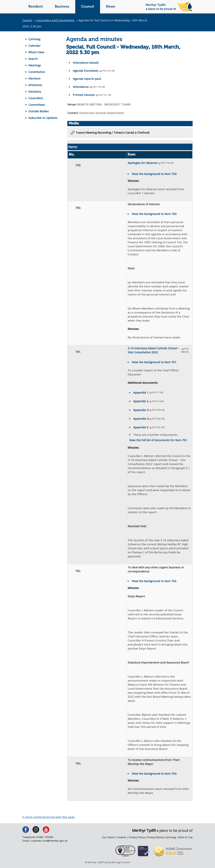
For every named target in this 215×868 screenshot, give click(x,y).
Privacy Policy (136, 840)
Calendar (34, 46)
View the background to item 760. (154, 214)
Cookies (121, 840)
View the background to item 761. (154, 363)
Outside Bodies (39, 111)
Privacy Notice (155, 840)
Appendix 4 (149, 419)
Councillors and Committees (56, 20)
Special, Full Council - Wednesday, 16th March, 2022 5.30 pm (123, 50)
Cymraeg (34, 39)
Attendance (89, 87)
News (111, 7)
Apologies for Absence (151, 163)
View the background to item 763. (154, 776)
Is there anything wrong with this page (49, 820)
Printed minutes (92, 95)
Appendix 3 (149, 410)
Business (62, 7)
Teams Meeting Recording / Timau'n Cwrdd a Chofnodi (113, 133)
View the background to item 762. (154, 583)
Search (33, 59)
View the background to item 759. (154, 174)
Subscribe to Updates (43, 118)
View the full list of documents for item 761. (159, 441)
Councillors (36, 98)
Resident (36, 7)
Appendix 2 (148, 402)
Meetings (35, 65)
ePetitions (35, 85)
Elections (34, 78)
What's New (36, 52)
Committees (37, 105)
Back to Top (186, 840)
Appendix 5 (149, 428)
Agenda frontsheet (94, 71)
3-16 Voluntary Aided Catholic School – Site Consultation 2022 (159, 351)
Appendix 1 (148, 393)
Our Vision (107, 840)
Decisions (35, 92)
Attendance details (86, 63)
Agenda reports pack (87, 79)
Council (88, 7)
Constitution (37, 72)
